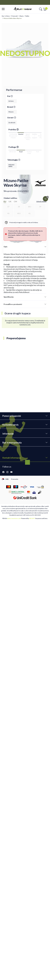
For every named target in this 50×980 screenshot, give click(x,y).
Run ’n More (6, 16)
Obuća (21, 16)
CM (15, 201)
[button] (4, 9)
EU (5, 201)
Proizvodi (14, 16)
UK (10, 201)
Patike (27, 16)
